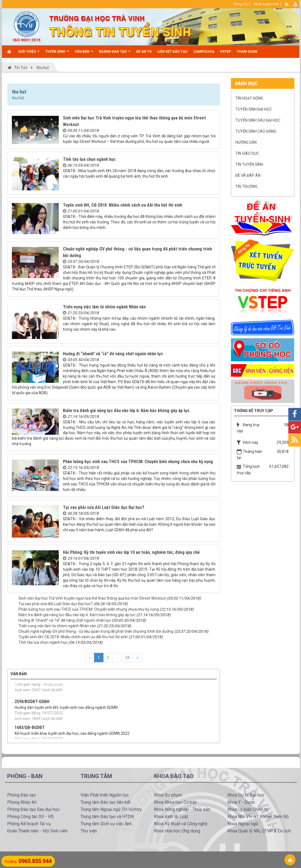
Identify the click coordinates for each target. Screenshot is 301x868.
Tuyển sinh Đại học (254, 109)
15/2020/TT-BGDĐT (32, 684)
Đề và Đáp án (248, 175)
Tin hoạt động (249, 98)
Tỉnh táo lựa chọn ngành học (89, 159)
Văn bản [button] (84, 54)
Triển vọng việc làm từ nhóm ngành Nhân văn (104, 307)
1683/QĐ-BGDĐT (30, 739)
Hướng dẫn (246, 142)
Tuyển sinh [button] (57, 54)
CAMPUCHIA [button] (204, 52)
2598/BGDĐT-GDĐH (32, 713)
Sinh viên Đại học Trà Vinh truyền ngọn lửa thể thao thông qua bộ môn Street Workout (92, 598)
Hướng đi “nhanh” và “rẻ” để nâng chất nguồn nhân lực (113, 354)
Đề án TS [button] (144, 52)
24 (127, 658)
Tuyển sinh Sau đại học (258, 120)
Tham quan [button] (247, 52)
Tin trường (246, 186)
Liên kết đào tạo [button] (172, 52)
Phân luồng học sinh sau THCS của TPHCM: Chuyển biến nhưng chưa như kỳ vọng (138, 462)
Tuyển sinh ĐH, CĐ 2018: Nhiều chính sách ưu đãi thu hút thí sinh (122, 205)
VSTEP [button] (226, 52)
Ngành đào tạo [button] (115, 54)
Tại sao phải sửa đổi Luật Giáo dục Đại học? (104, 507)
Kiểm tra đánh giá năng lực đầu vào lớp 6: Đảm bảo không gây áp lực (126, 411)
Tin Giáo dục (247, 153)
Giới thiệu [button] (29, 54)
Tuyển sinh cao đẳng (256, 131)
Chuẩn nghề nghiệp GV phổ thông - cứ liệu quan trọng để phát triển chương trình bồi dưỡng (96, 631)
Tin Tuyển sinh (249, 164)
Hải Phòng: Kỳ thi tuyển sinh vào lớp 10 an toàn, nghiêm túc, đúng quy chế (131, 552)
